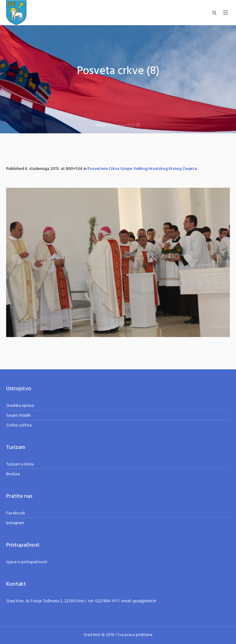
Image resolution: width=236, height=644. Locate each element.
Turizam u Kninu (20, 464)
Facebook (16, 513)
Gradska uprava (20, 406)
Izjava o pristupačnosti (27, 562)
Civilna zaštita (19, 425)
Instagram (15, 523)
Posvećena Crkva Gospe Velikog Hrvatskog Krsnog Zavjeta (142, 169)
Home (101, 125)
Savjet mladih (18, 416)
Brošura (13, 474)
